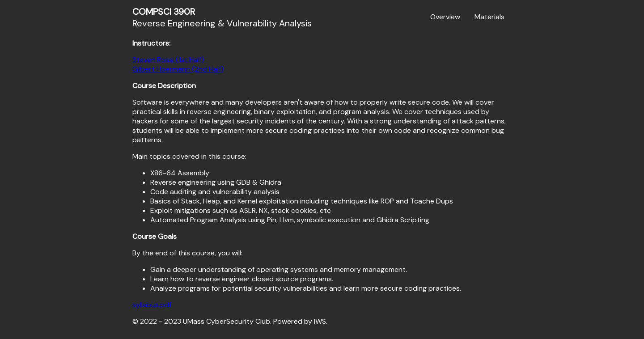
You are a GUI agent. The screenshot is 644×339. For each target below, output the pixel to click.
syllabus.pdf (152, 305)
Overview (445, 17)
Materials (489, 17)
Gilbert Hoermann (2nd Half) (178, 69)
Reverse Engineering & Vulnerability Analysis (222, 17)
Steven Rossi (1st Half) (168, 60)
